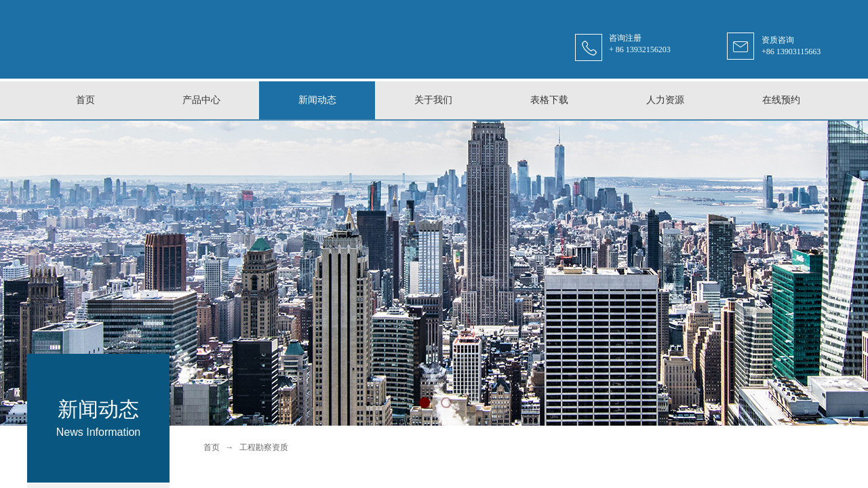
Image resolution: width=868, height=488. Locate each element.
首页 (212, 447)
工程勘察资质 (264, 447)
